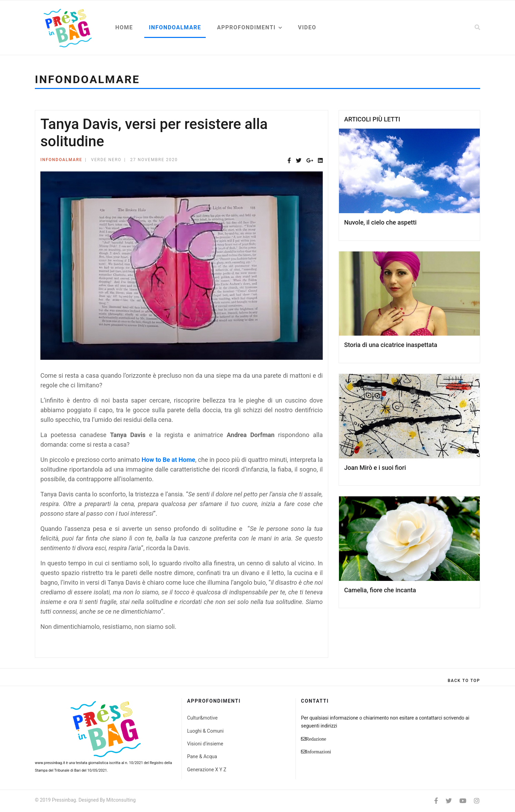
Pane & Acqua (202, 756)
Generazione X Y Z (207, 770)
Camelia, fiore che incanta (380, 590)
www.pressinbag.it (50, 763)
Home (124, 27)
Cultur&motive (202, 718)
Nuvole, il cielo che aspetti (380, 222)
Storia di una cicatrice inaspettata (391, 345)
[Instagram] (477, 801)
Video (307, 27)
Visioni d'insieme (205, 744)
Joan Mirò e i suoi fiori (375, 468)
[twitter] (449, 801)
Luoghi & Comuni (205, 731)
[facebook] (436, 801)
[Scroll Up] (464, 681)
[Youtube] (463, 801)
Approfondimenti (246, 27)
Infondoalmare (175, 27)
